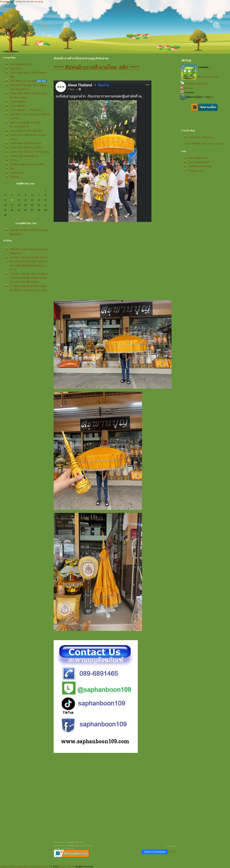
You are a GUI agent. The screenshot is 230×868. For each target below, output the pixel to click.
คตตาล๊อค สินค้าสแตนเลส (25, 143)
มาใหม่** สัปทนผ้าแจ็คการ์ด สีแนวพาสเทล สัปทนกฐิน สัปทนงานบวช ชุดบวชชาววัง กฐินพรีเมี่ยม (29, 278)
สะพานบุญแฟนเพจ (199, 162)
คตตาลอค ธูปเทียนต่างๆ (24, 156)
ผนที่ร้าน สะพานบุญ (200, 166)
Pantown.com (42, 866)
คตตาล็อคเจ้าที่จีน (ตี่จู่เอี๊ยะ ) (27, 131)
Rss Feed (189, 88)
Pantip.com (6, 866)
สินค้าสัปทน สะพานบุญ (23, 81)
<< (6, 184)
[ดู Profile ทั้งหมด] (208, 77)
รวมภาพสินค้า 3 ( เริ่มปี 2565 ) (26, 110)
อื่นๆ (12, 169)
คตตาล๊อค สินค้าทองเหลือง (26, 148)
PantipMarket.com (23, 866)
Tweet (172, 852)
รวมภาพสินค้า (18, 102)
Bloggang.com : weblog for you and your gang (22, 2)
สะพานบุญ (16, 68)
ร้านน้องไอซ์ (17, 173)
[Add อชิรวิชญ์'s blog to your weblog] (204, 143)
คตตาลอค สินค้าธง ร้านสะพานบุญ (30, 152)
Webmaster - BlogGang (200, 137)
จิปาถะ (14, 160)
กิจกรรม (15, 177)
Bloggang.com (196, 171)
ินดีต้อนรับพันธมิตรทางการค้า (27, 164)
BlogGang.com (67, 866)
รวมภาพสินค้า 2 (19, 106)
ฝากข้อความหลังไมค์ (196, 84)
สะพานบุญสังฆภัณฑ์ (21, 64)
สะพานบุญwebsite (198, 158)
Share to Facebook (155, 852)
